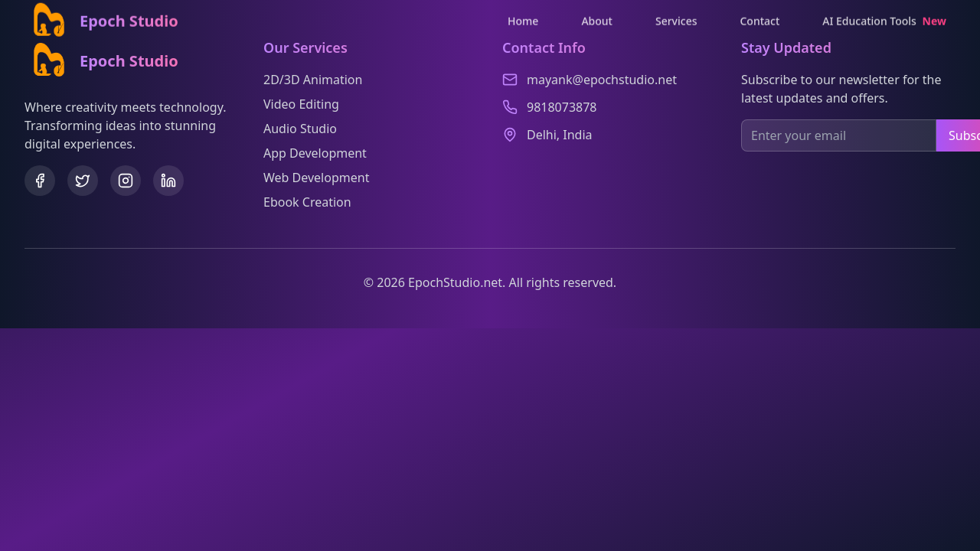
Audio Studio (300, 129)
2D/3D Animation (313, 80)
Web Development (316, 178)
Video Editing (301, 104)
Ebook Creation (307, 202)
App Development (315, 153)
